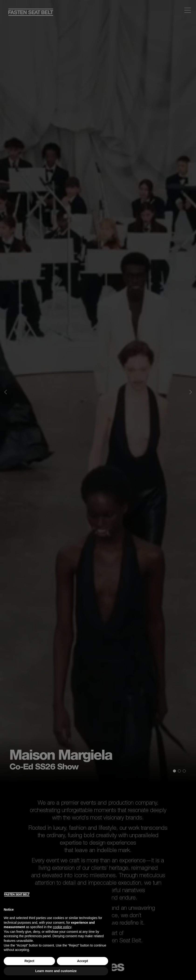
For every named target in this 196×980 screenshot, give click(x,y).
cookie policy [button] (62, 927)
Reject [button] (29, 961)
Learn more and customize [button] (56, 971)
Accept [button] (83, 961)
